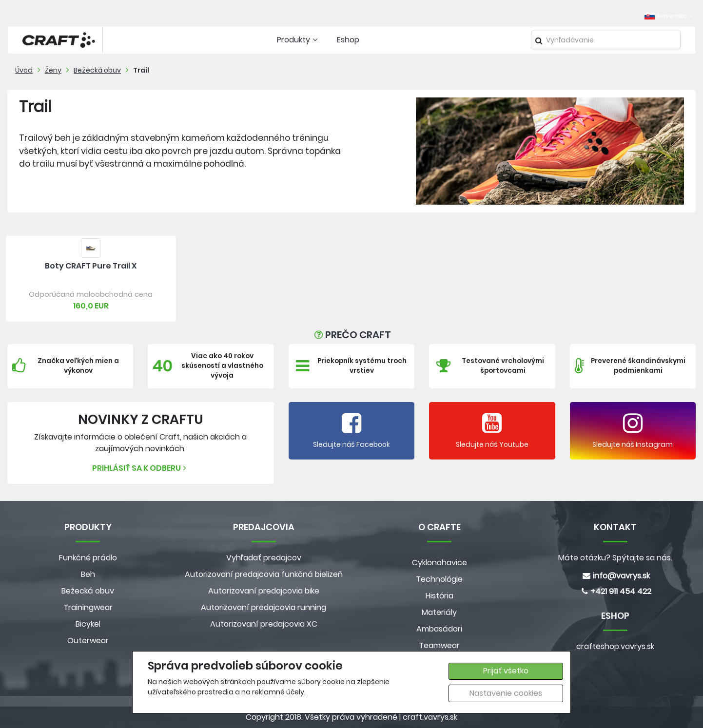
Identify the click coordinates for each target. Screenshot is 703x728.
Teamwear (439, 645)
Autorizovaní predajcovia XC (264, 624)
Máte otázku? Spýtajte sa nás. (615, 558)
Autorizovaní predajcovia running (264, 607)
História (439, 596)
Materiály (439, 612)
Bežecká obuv (97, 70)
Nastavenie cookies (506, 693)
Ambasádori (439, 629)
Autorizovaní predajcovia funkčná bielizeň (264, 574)
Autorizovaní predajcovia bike (264, 591)
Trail (141, 70)
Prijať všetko (506, 671)
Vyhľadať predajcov (264, 558)
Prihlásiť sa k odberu (140, 468)
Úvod (24, 70)
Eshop (348, 40)
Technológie (439, 579)
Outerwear (88, 641)
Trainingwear (88, 607)
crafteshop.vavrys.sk (615, 646)
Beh (88, 574)
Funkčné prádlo (88, 558)
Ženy (53, 70)
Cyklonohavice (439, 563)
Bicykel (88, 624)
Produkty (298, 40)
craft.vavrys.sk (430, 717)
